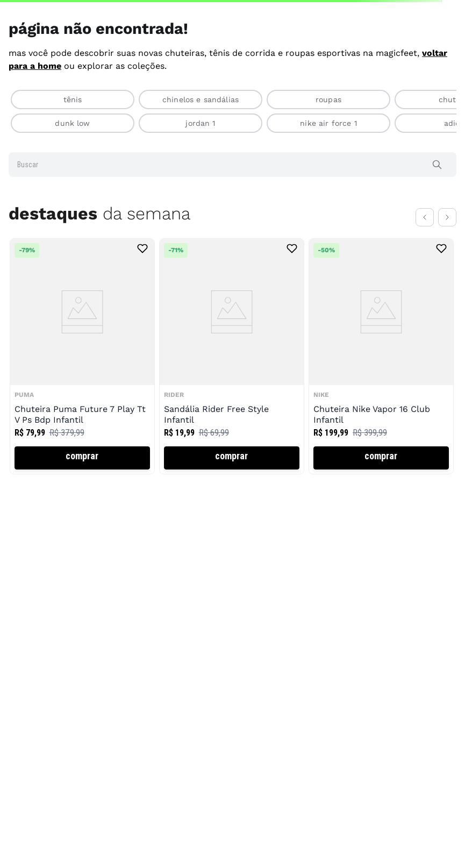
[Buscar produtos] (439, 165)
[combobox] (232, 165)
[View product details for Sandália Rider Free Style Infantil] (232, 356)
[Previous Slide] (425, 217)
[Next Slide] (447, 217)
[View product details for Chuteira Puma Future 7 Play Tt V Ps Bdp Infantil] (82, 356)
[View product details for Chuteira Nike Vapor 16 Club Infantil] (381, 356)
